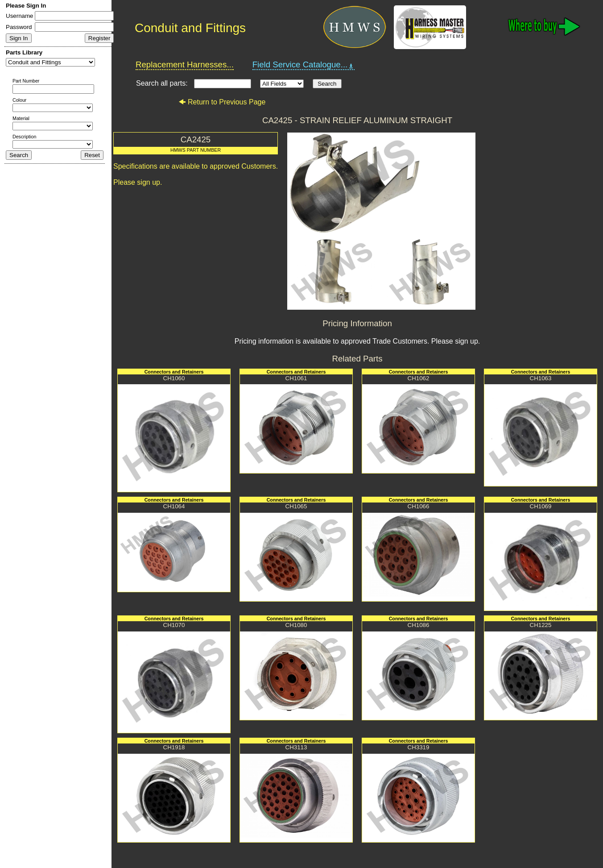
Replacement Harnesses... (185, 64)
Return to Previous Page (222, 102)
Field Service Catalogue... (304, 65)
